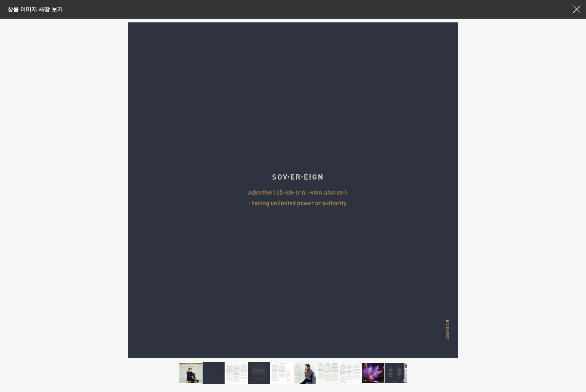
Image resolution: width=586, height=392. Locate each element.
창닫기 (577, 9)
